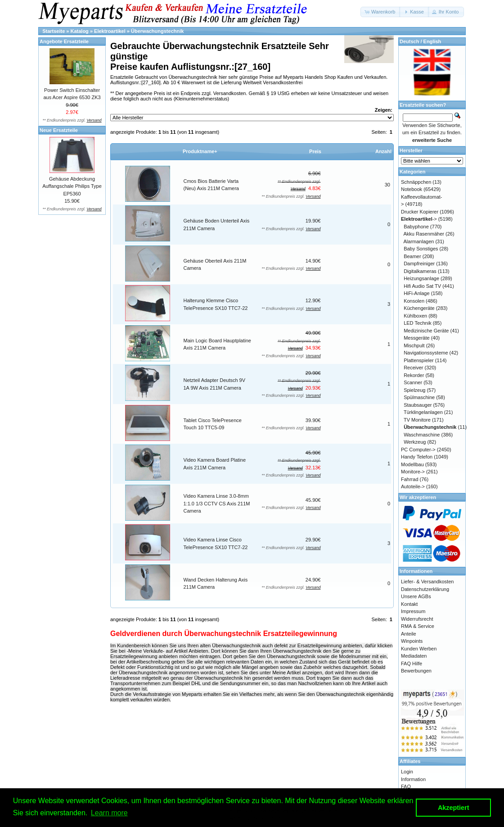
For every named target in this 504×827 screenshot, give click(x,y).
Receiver (413, 368)
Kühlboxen (415, 316)
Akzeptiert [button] (454, 808)
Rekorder (414, 375)
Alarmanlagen (419, 241)
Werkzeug (415, 442)
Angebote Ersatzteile (64, 41)
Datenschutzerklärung (425, 589)
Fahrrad (410, 479)
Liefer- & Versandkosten (427, 582)
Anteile (409, 634)
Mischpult (414, 345)
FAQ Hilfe (412, 663)
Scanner (413, 382)
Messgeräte (416, 338)
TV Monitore (417, 420)
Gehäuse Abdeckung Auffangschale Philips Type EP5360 (72, 186)
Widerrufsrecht (417, 619)
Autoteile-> (413, 486)
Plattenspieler (419, 360)
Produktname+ (200, 151)
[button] (380, 12)
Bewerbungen (416, 671)
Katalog (80, 31)
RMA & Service (418, 626)
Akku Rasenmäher (424, 234)
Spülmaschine (419, 397)
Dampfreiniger (419, 264)
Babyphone (416, 227)
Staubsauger (418, 405)
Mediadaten (414, 656)
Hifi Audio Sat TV (422, 286)
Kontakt (409, 604)
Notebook (412, 189)
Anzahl (383, 151)
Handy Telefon (417, 457)
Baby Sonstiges (421, 249)
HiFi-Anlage (416, 293)
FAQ (406, 786)
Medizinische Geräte (426, 331)
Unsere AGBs (416, 596)
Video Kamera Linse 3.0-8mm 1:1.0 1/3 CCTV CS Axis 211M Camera (217, 503)
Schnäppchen (416, 182)
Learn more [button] (109, 813)
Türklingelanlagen (423, 412)
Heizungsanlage (421, 278)
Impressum (413, 611)
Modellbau (412, 464)
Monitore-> (413, 472)
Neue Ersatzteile (59, 130)
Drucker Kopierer (420, 212)
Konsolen (414, 301)
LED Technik (418, 323)
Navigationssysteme (426, 353)
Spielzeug (414, 390)
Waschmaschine (422, 435)
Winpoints (412, 641)
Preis (315, 151)
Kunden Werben (419, 649)
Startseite (54, 31)
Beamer (412, 256)
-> (419, 219)
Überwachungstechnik (157, 31)
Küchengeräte (419, 308)
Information (413, 779)
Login (407, 772)
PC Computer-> (418, 450)
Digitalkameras (420, 271)
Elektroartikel (110, 31)
